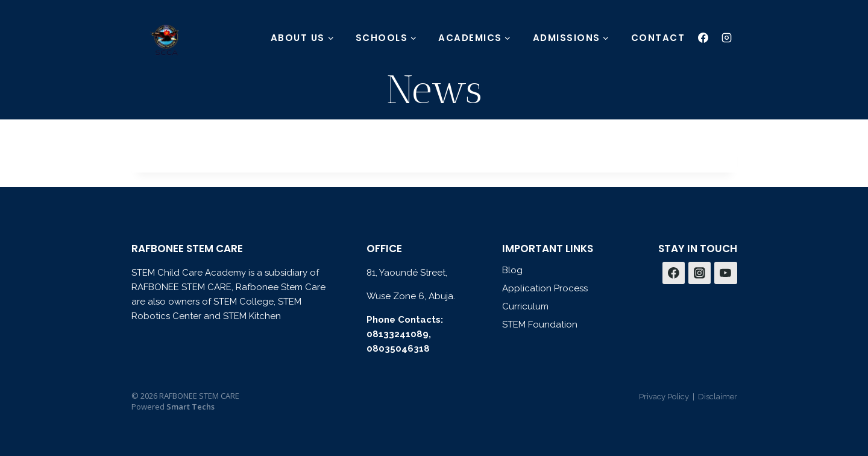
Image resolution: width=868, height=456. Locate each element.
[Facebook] (703, 37)
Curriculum (525, 306)
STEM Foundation (540, 325)
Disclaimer (718, 397)
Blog (512, 270)
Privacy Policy (664, 397)
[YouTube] (726, 273)
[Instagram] (727, 37)
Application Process (545, 288)
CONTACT (658, 38)
